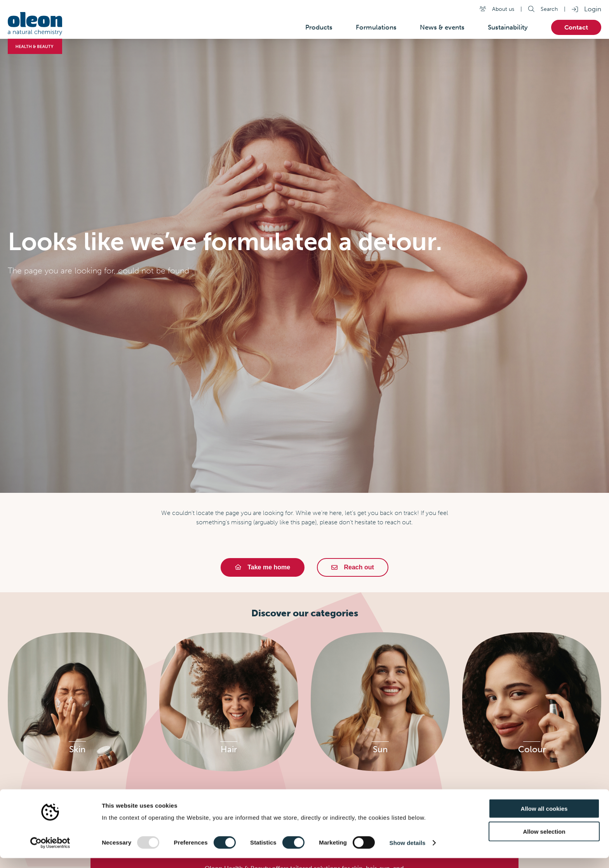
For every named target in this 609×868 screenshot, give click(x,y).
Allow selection (544, 841)
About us (503, 9)
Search (549, 9)
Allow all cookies (544, 818)
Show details (408, 853)
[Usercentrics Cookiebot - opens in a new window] (50, 853)
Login (593, 9)
